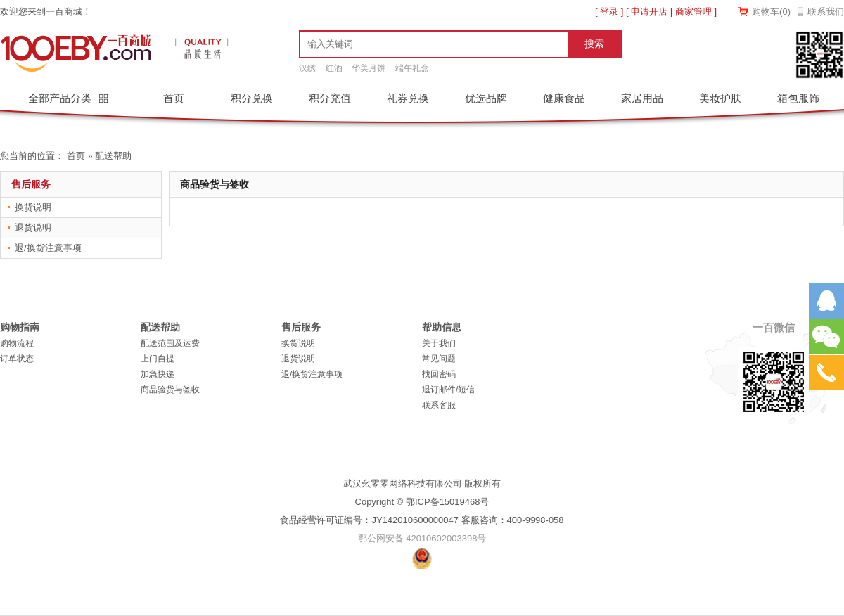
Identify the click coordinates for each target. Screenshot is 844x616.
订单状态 (17, 359)
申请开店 (649, 12)
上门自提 (158, 359)
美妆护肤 (720, 98)
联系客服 (439, 405)
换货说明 (33, 207)
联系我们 (826, 12)
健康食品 (564, 98)
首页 (174, 98)
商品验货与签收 (170, 390)
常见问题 (439, 359)
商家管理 (693, 12)
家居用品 (642, 98)
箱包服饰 (798, 98)
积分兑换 (252, 98)
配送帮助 (113, 156)
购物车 (771, 12)
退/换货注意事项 (48, 248)
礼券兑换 (408, 98)
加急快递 (158, 374)
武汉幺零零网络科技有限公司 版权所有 (422, 483)
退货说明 (33, 227)
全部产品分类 (61, 98)
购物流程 (17, 343)
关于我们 (439, 343)
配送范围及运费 (170, 343)
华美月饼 (369, 68)
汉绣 (307, 68)
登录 (609, 12)
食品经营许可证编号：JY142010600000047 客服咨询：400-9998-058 (422, 520)
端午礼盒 (412, 68)
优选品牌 (486, 98)
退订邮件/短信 (448, 390)
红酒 (334, 68)
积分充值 (330, 98)
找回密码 (439, 374)
